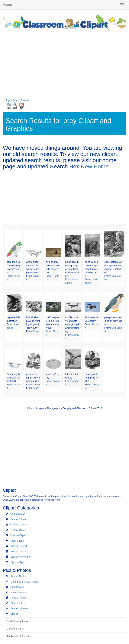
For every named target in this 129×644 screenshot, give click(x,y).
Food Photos (17, 587)
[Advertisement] (64, 63)
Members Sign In (15, 629)
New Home (95, 166)
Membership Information (19, 636)
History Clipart (18, 530)
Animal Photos (18, 576)
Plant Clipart (17, 541)
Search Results (21, 100)
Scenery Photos (19, 608)
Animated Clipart (19, 525)
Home (7, 5)
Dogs (36, 331)
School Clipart (18, 519)
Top (8, 100)
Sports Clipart (18, 562)
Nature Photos (19, 592)
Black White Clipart (21, 557)
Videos (15, 614)
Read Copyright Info (17, 621)
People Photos (19, 598)
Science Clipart (18, 535)
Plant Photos (18, 603)
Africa (36, 388)
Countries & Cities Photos (25, 582)
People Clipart (18, 551)
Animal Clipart (18, 514)
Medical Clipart (19, 546)
